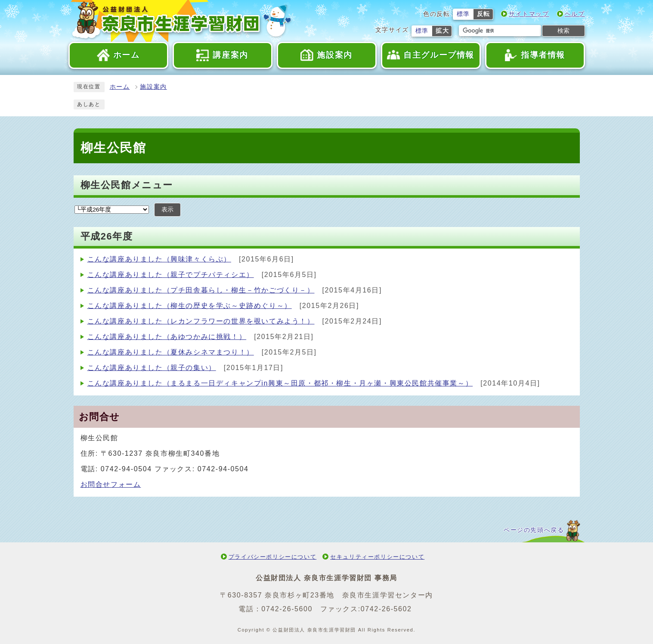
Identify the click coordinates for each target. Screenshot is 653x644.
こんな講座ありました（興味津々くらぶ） (159, 259)
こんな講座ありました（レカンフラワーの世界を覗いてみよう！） (201, 321)
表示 (167, 210)
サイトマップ (529, 14)
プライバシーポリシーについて (272, 557)
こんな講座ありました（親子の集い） (152, 368)
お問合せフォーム (111, 484)
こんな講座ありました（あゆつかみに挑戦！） (167, 337)
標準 (463, 14)
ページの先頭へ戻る (534, 530)
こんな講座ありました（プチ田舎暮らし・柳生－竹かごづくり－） (201, 290)
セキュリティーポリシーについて (377, 557)
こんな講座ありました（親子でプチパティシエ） (171, 275)
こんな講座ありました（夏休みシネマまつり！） (171, 352)
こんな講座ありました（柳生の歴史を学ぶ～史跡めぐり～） (190, 306)
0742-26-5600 (287, 609)
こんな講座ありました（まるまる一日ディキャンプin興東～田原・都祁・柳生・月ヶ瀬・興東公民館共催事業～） (280, 383)
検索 (563, 31)
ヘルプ (575, 14)
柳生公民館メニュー (127, 185)
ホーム (120, 87)
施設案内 (153, 87)
